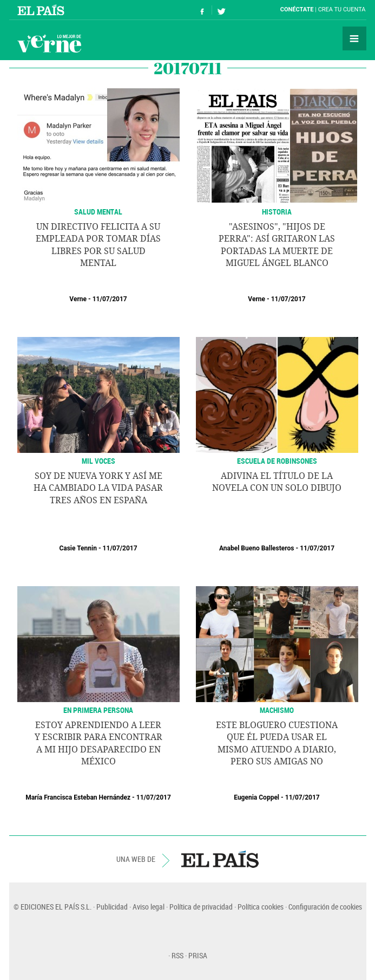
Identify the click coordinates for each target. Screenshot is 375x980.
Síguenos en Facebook (202, 10)
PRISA (198, 955)
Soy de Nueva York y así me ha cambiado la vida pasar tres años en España (98, 488)
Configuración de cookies (325, 907)
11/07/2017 (110, 299)
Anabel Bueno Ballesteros (257, 548)
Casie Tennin (78, 548)
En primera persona (98, 710)
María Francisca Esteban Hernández (78, 797)
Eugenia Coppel (256, 797)
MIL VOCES (98, 461)
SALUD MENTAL (98, 212)
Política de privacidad (201, 907)
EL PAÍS (220, 859)
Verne (49, 43)
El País (42, 10)
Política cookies (261, 907)
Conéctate (297, 9)
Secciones (354, 38)
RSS (177, 955)
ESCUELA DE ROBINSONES (277, 461)
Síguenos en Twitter (221, 10)
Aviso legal (149, 907)
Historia (277, 212)
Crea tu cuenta (342, 9)
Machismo (277, 710)
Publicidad (112, 907)
